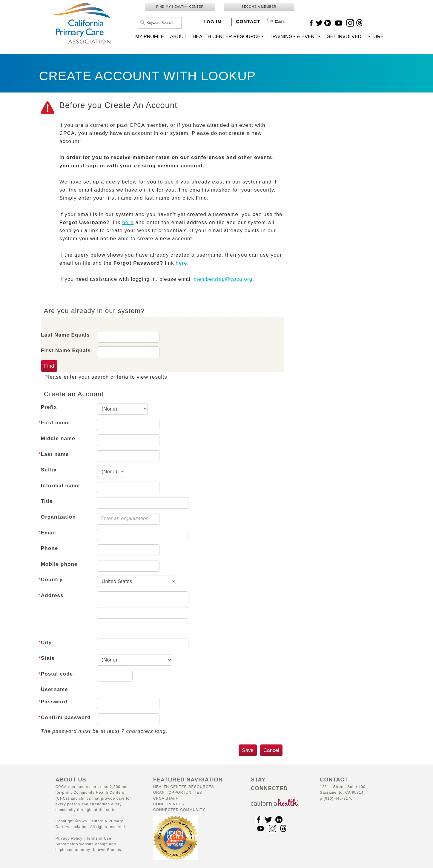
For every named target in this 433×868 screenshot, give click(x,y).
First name (55, 423)
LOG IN (212, 22)
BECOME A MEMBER (259, 7)
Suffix (49, 470)
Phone (49, 548)
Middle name (58, 438)
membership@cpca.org (223, 279)
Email (49, 533)
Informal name (60, 486)
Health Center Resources (184, 787)
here (128, 222)
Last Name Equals (65, 335)
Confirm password (66, 717)
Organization (58, 517)
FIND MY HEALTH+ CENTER (180, 7)
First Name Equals (66, 350)
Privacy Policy (69, 838)
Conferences (169, 804)
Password (54, 702)
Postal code (57, 674)
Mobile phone (59, 564)
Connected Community (179, 810)
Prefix (49, 407)
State (48, 658)
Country (52, 580)
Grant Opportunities (178, 793)
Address (52, 595)
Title (47, 501)
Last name (55, 454)
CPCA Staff (166, 798)
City (46, 643)
